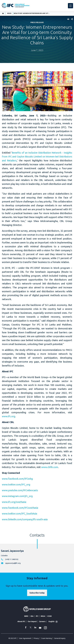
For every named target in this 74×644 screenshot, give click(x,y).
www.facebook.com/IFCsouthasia (20, 508)
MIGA (43, 616)
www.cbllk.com (50, 467)
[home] (3, 13)
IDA (32, 616)
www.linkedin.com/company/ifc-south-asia (25, 519)
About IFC (21, 621)
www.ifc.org (9, 416)
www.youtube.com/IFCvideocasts (20, 490)
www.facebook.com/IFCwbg (17, 479)
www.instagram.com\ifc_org (17, 496)
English (52, 621)
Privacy (36, 638)
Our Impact (32, 621)
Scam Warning (47, 638)
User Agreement (25, 638)
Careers (42, 621)
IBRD (26, 616)
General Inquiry (60, 638)
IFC (37, 616)
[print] (68, 19)
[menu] (70, 6)
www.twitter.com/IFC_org (16, 484)
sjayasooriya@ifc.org (13, 563)
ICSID (50, 616)
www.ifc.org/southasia (14, 502)
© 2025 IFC (13, 638)
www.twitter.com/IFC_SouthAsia (19, 514)
